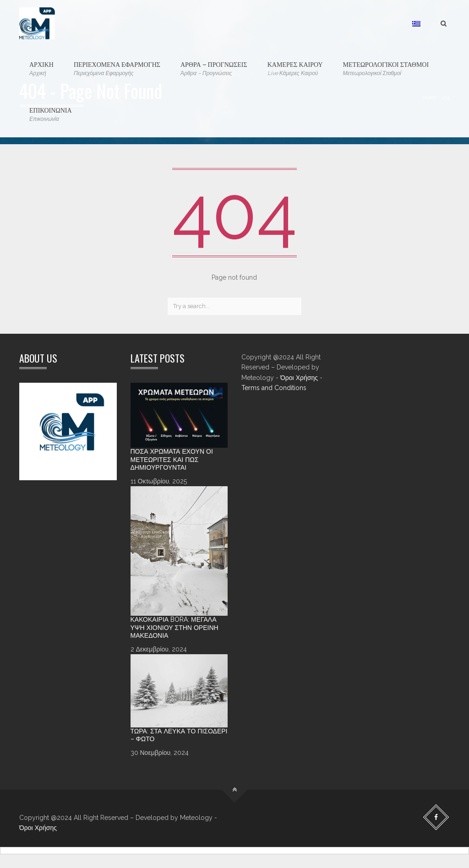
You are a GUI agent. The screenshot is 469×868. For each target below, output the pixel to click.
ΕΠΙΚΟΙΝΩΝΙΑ (51, 114)
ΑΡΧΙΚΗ (41, 68)
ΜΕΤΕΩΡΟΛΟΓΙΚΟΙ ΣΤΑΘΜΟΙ (386, 68)
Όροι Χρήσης (299, 378)
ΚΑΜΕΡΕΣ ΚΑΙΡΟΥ (295, 68)
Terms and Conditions (274, 388)
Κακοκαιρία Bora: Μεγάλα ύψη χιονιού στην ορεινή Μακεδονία (175, 627)
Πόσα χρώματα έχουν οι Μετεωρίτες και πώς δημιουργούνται (172, 459)
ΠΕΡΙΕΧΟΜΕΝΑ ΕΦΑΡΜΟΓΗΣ (117, 68)
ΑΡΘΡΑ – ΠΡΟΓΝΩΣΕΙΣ (214, 68)
